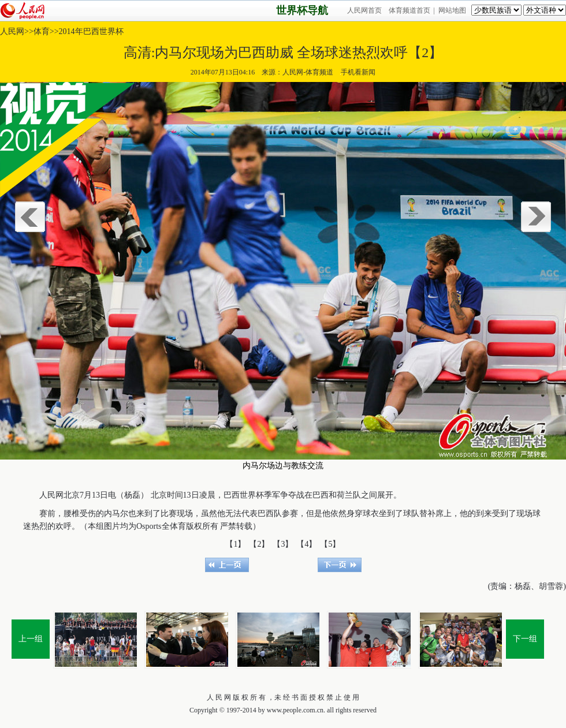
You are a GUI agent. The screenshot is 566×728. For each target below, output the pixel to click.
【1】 (235, 544)
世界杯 (252, 495)
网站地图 (452, 10)
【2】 (259, 544)
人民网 (12, 31)
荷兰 (345, 495)
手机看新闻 (358, 72)
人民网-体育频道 (308, 72)
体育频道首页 (409, 10)
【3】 (283, 544)
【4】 (306, 544)
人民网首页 (364, 10)
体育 (42, 31)
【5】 (330, 544)
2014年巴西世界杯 (91, 31)
